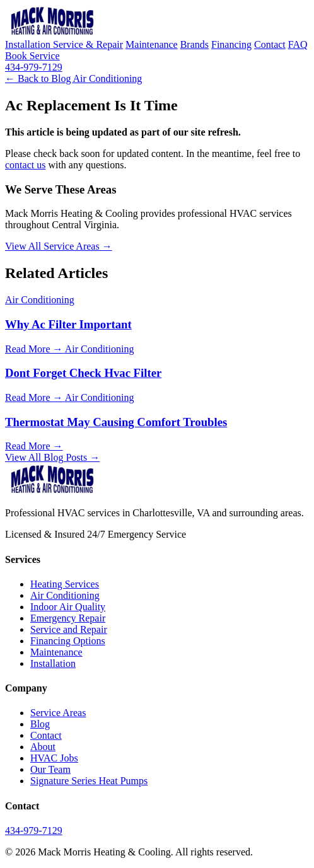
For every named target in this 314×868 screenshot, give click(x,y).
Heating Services (65, 584)
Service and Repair (69, 629)
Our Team (50, 769)
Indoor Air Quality (68, 607)
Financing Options (68, 641)
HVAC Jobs (54, 758)
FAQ (298, 44)
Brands (195, 44)
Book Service (32, 56)
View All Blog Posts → (52, 457)
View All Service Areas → (59, 246)
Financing (231, 44)
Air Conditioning (108, 78)
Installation (29, 44)
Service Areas (58, 713)
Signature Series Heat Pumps (89, 781)
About (43, 747)
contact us (25, 165)
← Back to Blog (39, 78)
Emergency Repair (68, 618)
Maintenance (152, 44)
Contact (270, 44)
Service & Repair (88, 44)
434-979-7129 (34, 67)
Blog (40, 724)
